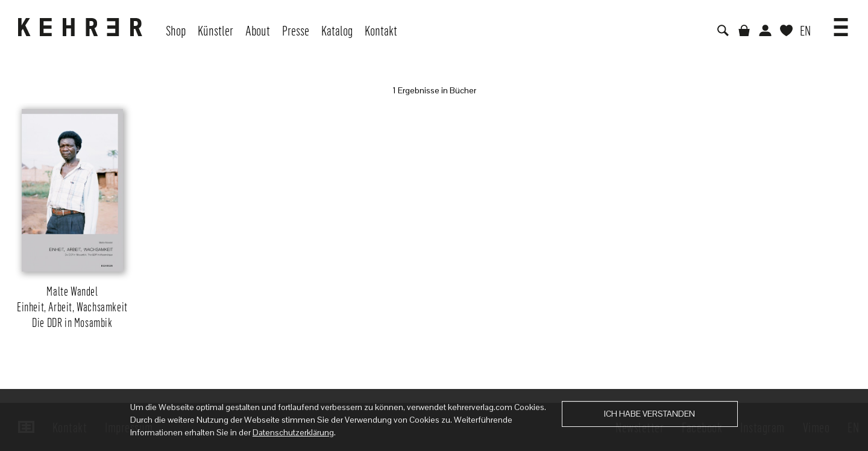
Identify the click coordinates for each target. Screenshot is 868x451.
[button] (841, 23)
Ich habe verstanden (649, 414)
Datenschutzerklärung (293, 432)
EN (805, 30)
